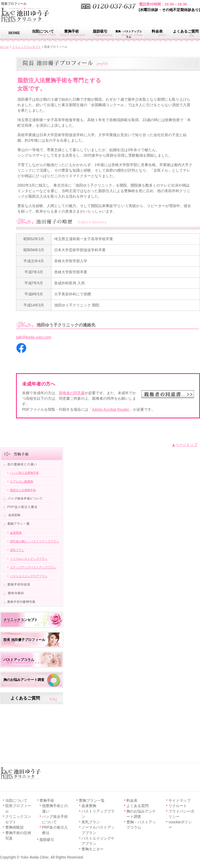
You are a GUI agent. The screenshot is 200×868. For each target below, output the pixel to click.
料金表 (157, 31)
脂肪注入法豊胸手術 (23, 490)
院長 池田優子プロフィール (24, 640)
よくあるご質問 (25, 698)
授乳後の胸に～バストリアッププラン (35, 541)
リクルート (178, 806)
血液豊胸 (16, 533)
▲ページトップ (184, 445)
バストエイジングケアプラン (29, 576)
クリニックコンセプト (20, 620)
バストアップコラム (19, 660)
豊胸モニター (93, 849)
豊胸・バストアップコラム (129, 34)
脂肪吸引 (100, 31)
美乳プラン (17, 550)
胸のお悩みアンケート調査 (24, 680)
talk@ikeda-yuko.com (34, 337)
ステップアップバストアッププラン (33, 567)
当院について (43, 31)
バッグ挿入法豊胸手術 (24, 473)
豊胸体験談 (14, 827)
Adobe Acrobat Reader (111, 409)
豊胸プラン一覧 (92, 801)
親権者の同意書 (72, 393)
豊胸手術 (71, 31)
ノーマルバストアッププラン (29, 559)
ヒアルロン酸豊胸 (22, 481)
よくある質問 (137, 806)
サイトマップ (180, 801)
